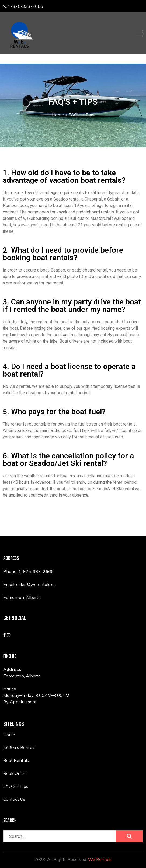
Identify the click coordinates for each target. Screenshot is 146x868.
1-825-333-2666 (23, 6)
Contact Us (14, 799)
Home (60, 115)
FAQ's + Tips (81, 115)
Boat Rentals (16, 760)
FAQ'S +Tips (16, 786)
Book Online (15, 773)
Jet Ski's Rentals (19, 747)
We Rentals (100, 859)
